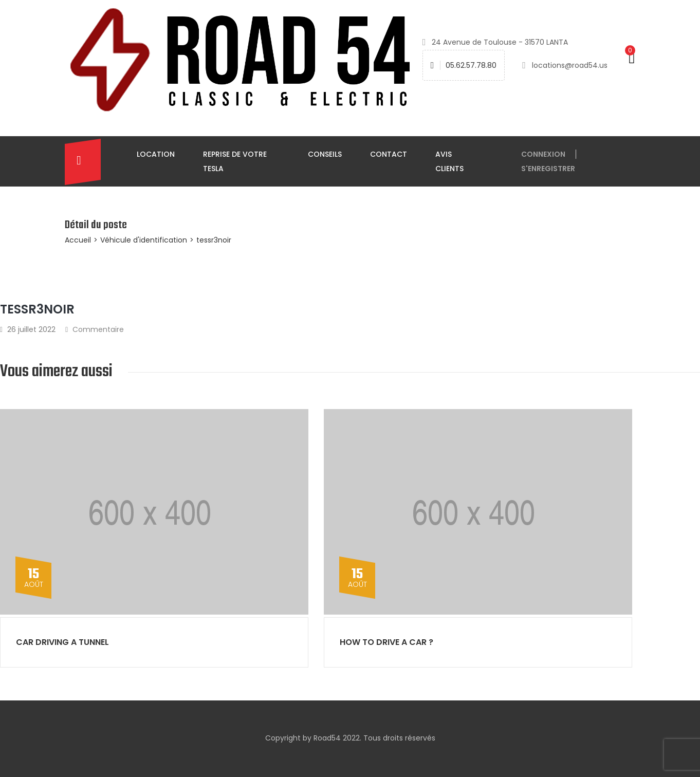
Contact (389, 154)
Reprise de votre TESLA (235, 161)
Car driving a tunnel (62, 642)
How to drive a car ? (386, 642)
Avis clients (449, 161)
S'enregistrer (548, 169)
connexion (543, 154)
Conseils (325, 154)
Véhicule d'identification (144, 240)
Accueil (78, 240)
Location (156, 154)
